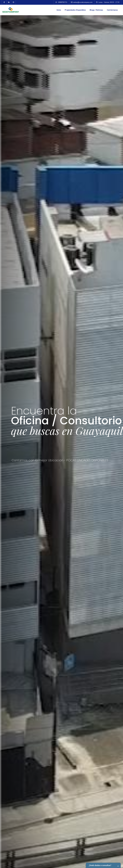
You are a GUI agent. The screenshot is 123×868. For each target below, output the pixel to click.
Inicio (59, 10)
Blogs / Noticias (96, 10)
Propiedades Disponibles (75, 10)
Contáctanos (112, 10)
